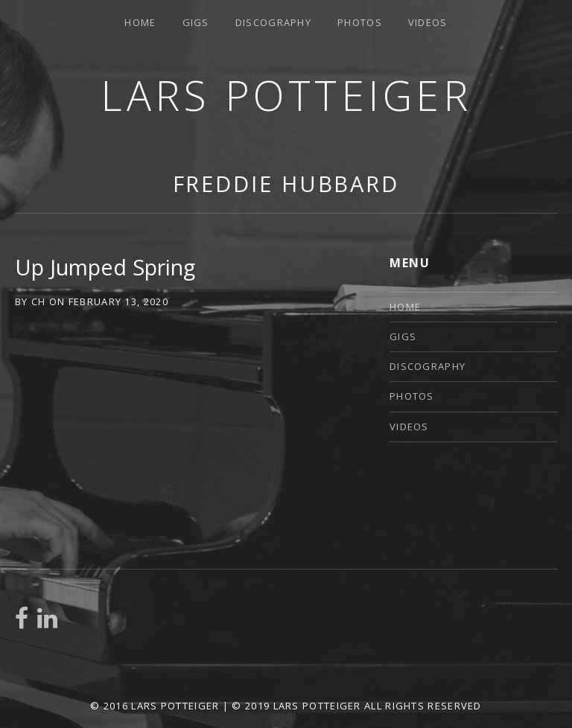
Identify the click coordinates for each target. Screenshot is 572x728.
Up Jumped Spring (105, 267)
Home (140, 22)
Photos (360, 22)
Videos (428, 22)
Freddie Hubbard (286, 183)
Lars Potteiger (286, 95)
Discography (273, 22)
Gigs (196, 22)
